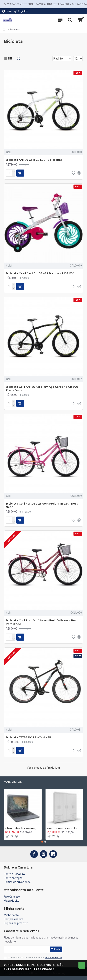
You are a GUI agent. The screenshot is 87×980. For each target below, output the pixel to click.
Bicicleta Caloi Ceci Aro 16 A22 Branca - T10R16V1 (40, 273)
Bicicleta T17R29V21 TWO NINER (29, 737)
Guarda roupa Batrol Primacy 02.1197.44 (64, 828)
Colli (9, 152)
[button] (42, 842)
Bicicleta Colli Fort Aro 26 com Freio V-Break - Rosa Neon (42, 505)
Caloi (9, 266)
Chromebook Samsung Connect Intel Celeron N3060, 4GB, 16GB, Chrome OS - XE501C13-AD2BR (23, 828)
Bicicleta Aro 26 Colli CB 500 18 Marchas (34, 160)
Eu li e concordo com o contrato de (33, 958)
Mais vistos (13, 782)
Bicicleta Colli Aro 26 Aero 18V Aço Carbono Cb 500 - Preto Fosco (43, 388)
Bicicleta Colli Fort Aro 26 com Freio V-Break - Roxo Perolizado (42, 622)
